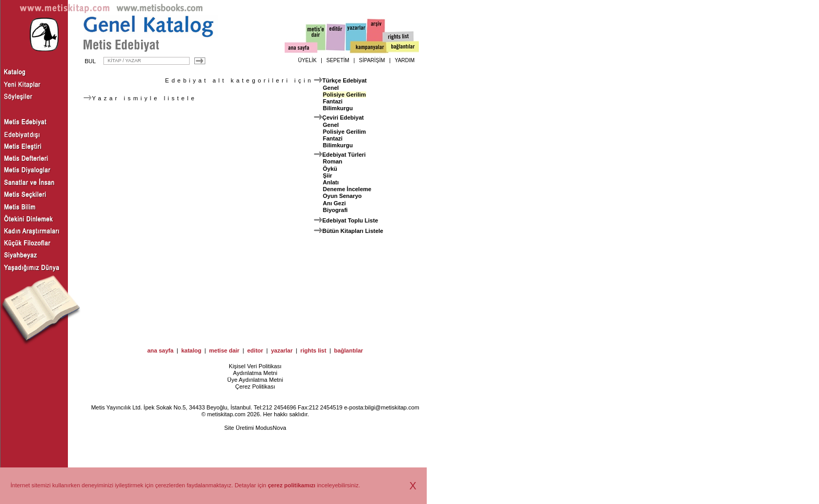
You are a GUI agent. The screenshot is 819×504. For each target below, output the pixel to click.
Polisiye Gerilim (344, 95)
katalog (191, 350)
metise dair (224, 350)
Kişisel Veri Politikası (255, 366)
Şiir (327, 175)
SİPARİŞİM (372, 60)
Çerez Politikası (255, 386)
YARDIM (405, 60)
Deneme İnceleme (347, 189)
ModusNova (271, 428)
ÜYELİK (308, 60)
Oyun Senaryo (342, 196)
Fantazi (333, 101)
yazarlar (282, 350)
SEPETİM (338, 60)
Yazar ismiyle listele (140, 98)
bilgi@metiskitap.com (392, 407)
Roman (332, 161)
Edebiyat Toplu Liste (350, 220)
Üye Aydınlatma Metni (255, 380)
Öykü (330, 169)
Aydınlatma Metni (255, 373)
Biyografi (335, 210)
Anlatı (331, 182)
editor (255, 350)
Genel (331, 88)
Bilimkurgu (338, 108)
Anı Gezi (334, 203)
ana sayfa (160, 350)
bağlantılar (348, 350)
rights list (313, 350)
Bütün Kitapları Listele (353, 231)
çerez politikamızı (292, 485)
